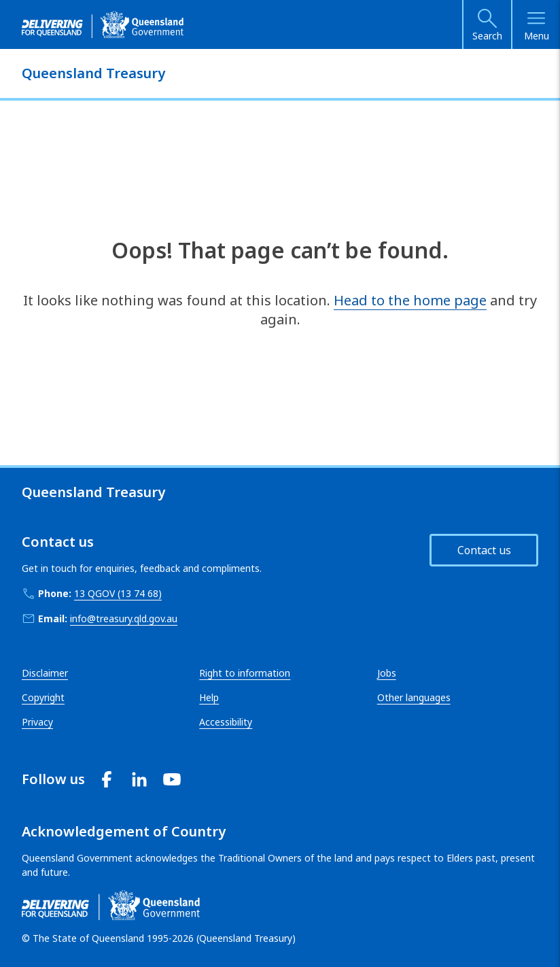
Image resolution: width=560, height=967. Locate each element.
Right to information (245, 673)
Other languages (414, 697)
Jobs (387, 673)
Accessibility (226, 722)
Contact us (484, 550)
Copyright (43, 697)
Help (209, 697)
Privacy (37, 722)
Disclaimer (45, 673)
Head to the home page (410, 300)
